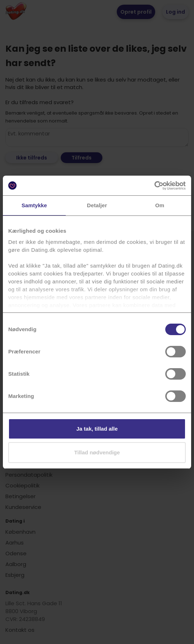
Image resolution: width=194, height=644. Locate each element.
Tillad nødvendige (97, 452)
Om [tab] (160, 205)
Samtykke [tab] (34, 205)
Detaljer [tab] (97, 205)
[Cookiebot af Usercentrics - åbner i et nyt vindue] (154, 186)
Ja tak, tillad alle (97, 429)
